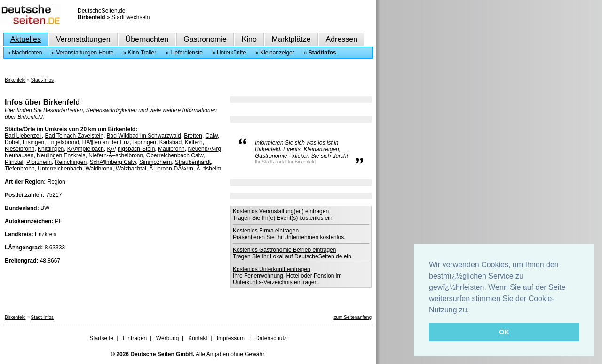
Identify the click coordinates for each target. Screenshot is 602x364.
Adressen (342, 39)
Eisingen (33, 142)
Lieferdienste (186, 53)
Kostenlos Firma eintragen (266, 231)
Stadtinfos (322, 53)
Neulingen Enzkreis (61, 155)
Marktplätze (291, 39)
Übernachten (147, 39)
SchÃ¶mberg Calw (113, 162)
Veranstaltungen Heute (85, 53)
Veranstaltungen (83, 39)
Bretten (193, 136)
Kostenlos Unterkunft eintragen (272, 269)
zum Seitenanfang (352, 317)
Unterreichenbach (60, 169)
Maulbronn (171, 149)
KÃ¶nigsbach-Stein (131, 149)
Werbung (167, 338)
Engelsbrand (63, 142)
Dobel (12, 142)
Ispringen (145, 142)
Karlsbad (170, 142)
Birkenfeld (15, 80)
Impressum (231, 338)
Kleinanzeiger (277, 53)
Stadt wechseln (131, 17)
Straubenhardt (193, 162)
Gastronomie (205, 39)
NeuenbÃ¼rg (204, 149)
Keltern (194, 142)
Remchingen (71, 162)
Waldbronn (99, 169)
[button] (473, 310)
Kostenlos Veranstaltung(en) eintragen (281, 211)
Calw (212, 136)
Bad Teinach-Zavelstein (74, 136)
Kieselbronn (20, 149)
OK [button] (504, 332)
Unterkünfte (231, 53)
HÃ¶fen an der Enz (106, 142)
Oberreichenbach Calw (175, 155)
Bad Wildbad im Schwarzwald (144, 136)
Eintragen (135, 338)
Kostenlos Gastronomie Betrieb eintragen (284, 250)
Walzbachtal (131, 169)
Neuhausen (19, 155)
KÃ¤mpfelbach (86, 149)
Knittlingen (51, 149)
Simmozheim (155, 162)
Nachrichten (27, 53)
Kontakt (198, 338)
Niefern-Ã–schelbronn (116, 155)
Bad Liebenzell (23, 136)
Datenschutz (271, 338)
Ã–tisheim (209, 169)
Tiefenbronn (20, 169)
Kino (249, 39)
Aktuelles (26, 39)
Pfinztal (14, 162)
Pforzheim (39, 162)
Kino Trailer (142, 53)
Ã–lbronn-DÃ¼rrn (171, 169)
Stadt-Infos (42, 80)
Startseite (101, 338)
